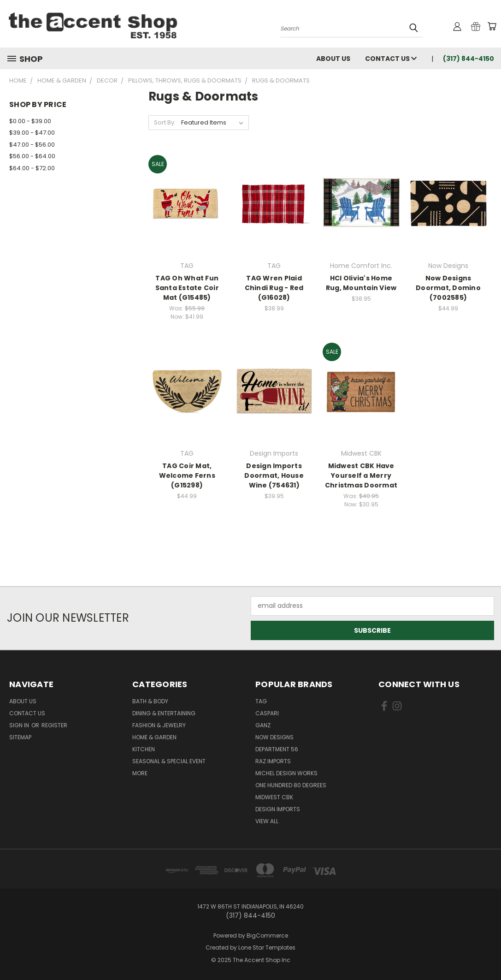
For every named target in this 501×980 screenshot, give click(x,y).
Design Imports (278, 809)
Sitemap (20, 737)
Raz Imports (273, 761)
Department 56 (277, 749)
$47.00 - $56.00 (32, 145)
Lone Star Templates (267, 947)
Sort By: (165, 122)
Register (54, 725)
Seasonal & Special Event (169, 761)
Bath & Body (150, 701)
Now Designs (274, 737)
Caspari (267, 713)
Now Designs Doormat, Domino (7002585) (448, 288)
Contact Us (391, 59)
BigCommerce (267, 935)
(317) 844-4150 (469, 59)
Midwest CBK (274, 797)
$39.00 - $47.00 (32, 133)
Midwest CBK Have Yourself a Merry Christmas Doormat (361, 475)
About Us (333, 59)
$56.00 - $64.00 (32, 156)
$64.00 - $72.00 (32, 168)
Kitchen (144, 749)
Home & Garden (154, 737)
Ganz (263, 725)
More (140, 773)
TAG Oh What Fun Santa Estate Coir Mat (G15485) (187, 288)
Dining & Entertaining (164, 713)
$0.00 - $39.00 (30, 121)
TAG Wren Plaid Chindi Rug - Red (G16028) (274, 288)
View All (267, 821)
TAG (261, 701)
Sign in (20, 725)
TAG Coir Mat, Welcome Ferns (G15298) (187, 475)
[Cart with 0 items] (492, 26)
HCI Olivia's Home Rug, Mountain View (361, 283)
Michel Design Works (286, 773)
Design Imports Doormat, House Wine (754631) (274, 475)
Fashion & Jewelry (159, 725)
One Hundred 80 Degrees (291, 785)
